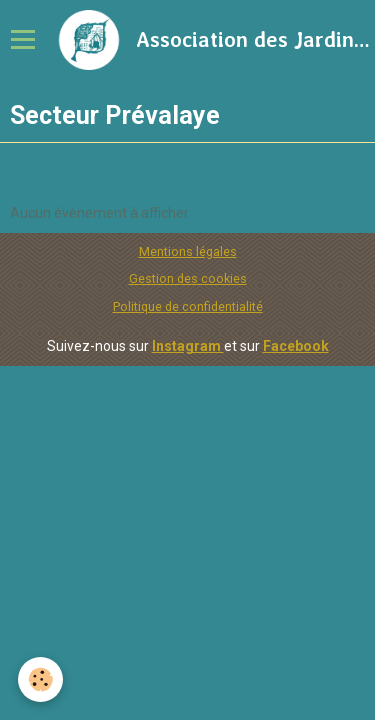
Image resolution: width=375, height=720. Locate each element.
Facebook (296, 346)
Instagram (188, 346)
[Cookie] (40, 679)
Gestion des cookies (188, 278)
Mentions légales (188, 251)
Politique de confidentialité (188, 306)
